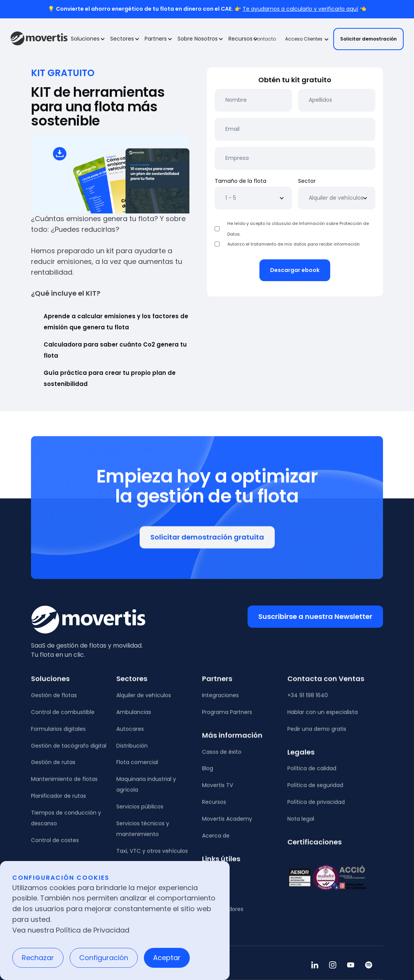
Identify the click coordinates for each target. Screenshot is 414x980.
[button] (87, 39)
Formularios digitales (58, 733)
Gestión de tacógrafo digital (69, 750)
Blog (208, 773)
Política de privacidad (316, 807)
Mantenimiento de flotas (64, 784)
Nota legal (301, 824)
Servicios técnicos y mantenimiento (143, 833)
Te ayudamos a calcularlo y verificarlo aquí (300, 9)
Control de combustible (63, 716)
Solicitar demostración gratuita (207, 541)
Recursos (214, 807)
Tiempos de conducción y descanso (66, 823)
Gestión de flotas (54, 700)
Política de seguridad (315, 790)
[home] (39, 39)
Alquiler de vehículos (144, 700)
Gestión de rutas (53, 767)
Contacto (265, 39)
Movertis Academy (227, 824)
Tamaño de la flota (240, 181)
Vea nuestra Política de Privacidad (71, 930)
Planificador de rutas (59, 801)
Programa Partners (227, 716)
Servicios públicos (140, 811)
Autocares (130, 733)
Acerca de (216, 840)
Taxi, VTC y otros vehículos (152, 855)
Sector (307, 181)
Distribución (132, 750)
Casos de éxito (222, 756)
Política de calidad (312, 773)
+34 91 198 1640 (308, 700)
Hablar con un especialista (323, 716)
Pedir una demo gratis (317, 733)
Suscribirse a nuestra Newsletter (315, 616)
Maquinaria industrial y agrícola (146, 789)
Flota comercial (137, 767)
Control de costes (55, 845)
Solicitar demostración (368, 39)
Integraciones (220, 700)
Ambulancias (134, 716)
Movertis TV (218, 790)
